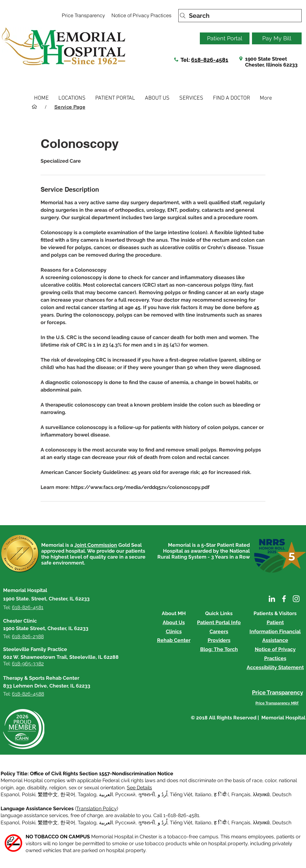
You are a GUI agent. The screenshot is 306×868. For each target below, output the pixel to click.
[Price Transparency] (83, 15)
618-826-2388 (28, 636)
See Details (139, 788)
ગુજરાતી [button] (147, 794)
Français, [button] (242, 823)
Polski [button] (29, 794)
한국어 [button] (68, 794)
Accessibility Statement (275, 667)
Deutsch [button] (282, 794)
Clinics (174, 631)
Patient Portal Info (219, 622)
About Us (174, 622)
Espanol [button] (10, 794)
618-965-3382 (28, 664)
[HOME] (34, 107)
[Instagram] (296, 599)
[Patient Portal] (225, 38)
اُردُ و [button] (163, 794)
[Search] (240, 16)
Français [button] (241, 794)
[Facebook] (284, 599)
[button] (72, 98)
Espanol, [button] (11, 823)
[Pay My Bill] (277, 38)
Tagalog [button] (87, 794)
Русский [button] (125, 794)
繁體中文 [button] (48, 794)
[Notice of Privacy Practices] (141, 15)
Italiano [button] (203, 794)
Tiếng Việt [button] (181, 794)
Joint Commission (96, 545)
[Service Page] (70, 107)
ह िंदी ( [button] (221, 794)
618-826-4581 (210, 60)
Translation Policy (96, 809)
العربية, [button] (106, 794)
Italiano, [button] (204, 823)
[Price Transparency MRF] (277, 703)
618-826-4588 (28, 694)
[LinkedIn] (272, 599)
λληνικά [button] (261, 794)
